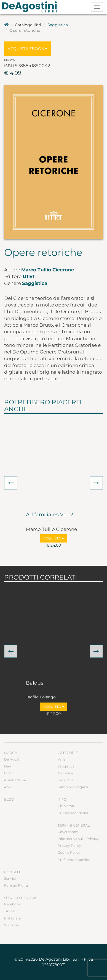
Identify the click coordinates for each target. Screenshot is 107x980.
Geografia (65, 780)
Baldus (35, 683)
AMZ (8, 787)
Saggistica (58, 25)
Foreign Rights (16, 885)
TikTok (9, 911)
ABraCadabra (15, 780)
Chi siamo (66, 806)
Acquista (54, 538)
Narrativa (65, 773)
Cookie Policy (69, 852)
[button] (11, 483)
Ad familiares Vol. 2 (50, 515)
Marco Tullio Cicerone (48, 270)
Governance (68, 832)
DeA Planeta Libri (31, 7)
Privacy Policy (69, 846)
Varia (62, 759)
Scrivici (10, 878)
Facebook (12, 904)
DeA (8, 766)
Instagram (13, 918)
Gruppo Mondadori (73, 813)
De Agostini (14, 759)
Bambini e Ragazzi (73, 787)
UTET (29, 276)
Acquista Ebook (28, 49)
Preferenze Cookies (74, 860)
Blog (9, 799)
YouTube (11, 925)
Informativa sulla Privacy (78, 839)
